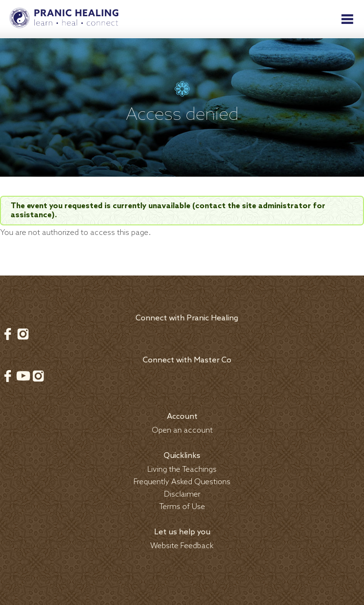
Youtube (23, 376)
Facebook (8, 334)
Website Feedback (182, 546)
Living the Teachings (182, 470)
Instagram (23, 334)
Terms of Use (182, 507)
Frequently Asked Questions (182, 482)
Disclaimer (182, 494)
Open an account (182, 430)
